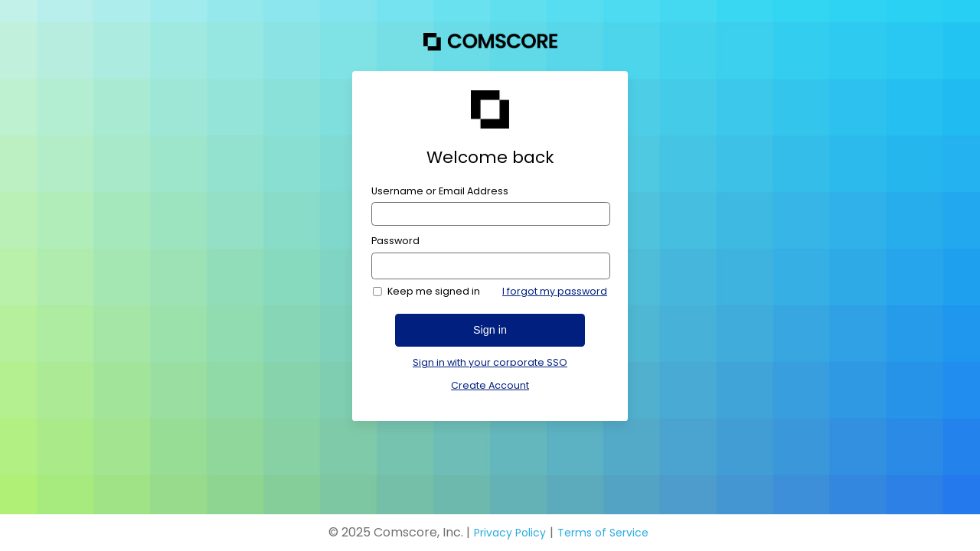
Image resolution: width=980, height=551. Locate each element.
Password (395, 241)
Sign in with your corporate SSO (490, 363)
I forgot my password (555, 292)
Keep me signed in (434, 292)
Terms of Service (603, 533)
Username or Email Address (440, 191)
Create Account (490, 385)
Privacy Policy (510, 533)
